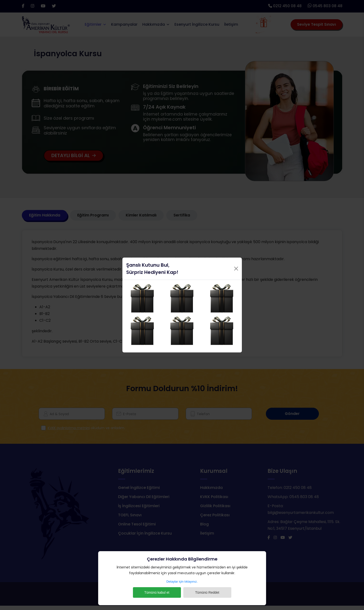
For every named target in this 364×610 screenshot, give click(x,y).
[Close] (236, 269)
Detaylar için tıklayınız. (182, 582)
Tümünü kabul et (157, 592)
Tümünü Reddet (207, 592)
